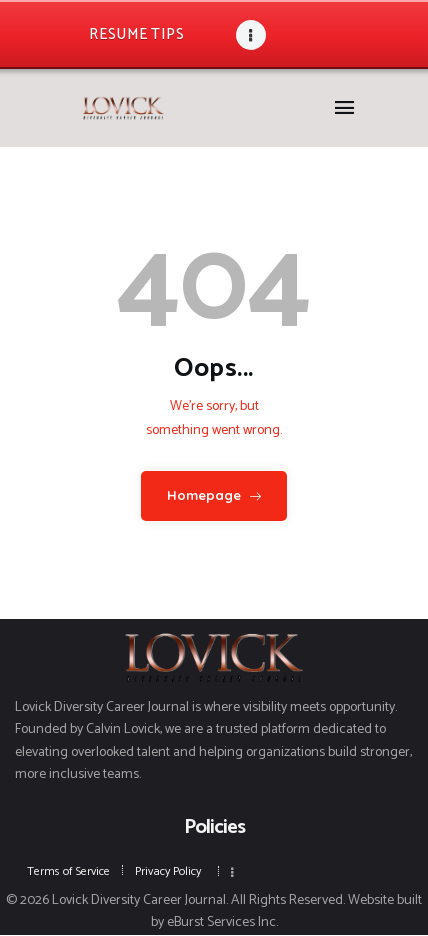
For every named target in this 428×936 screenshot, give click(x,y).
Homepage (204, 495)
